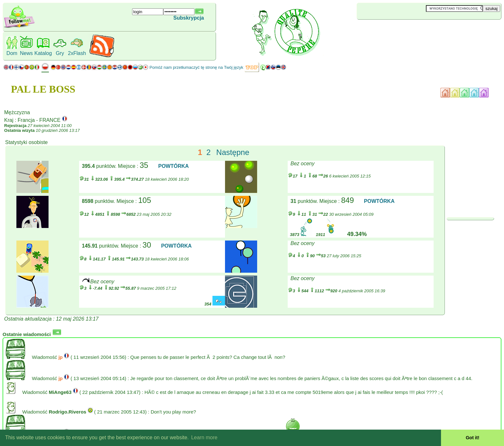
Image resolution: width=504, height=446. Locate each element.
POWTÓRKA (173, 166)
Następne (233, 152)
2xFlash (77, 53)
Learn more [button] (204, 437)
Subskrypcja (189, 18)
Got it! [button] (473, 438)
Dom (12, 53)
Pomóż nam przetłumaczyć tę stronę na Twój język (196, 67)
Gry (60, 53)
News (26, 53)
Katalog (43, 53)
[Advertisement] (395, 30)
